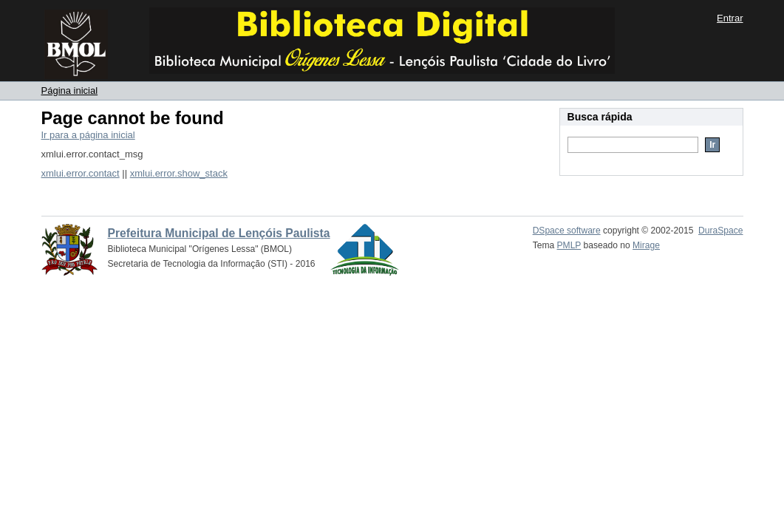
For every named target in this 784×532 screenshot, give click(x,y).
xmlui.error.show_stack (179, 173)
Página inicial (70, 91)
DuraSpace (720, 231)
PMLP (569, 245)
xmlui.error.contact (81, 173)
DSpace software (567, 231)
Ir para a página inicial (88, 135)
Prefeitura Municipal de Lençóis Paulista (219, 233)
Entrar (730, 18)
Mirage (646, 245)
